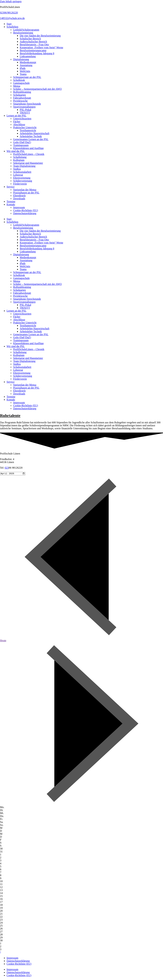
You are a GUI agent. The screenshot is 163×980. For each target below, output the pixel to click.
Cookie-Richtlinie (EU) (26, 210)
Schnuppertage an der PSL (27, 77)
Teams (23, 74)
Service (11, 187)
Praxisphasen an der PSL (26, 193)
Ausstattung (26, 65)
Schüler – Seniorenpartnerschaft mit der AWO (37, 89)
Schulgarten (19, 95)
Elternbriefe (19, 196)
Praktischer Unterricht (25, 127)
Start (9, 24)
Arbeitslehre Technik (31, 136)
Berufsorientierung (23, 33)
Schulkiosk (19, 80)
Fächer (17, 122)
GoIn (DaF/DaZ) (22, 142)
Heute (3, 641)
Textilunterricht (28, 130)
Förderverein (20, 184)
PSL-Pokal (25, 110)
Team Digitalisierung (24, 166)
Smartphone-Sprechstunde (27, 104)
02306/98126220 (9, 13)
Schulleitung (20, 157)
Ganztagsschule (21, 83)
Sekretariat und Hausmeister (28, 163)
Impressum (19, 207)
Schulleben (12, 27)
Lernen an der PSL (16, 116)
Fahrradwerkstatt (22, 98)
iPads (23, 68)
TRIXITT (25, 113)
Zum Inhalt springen (11, 1)
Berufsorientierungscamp (33, 50)
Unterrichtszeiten (22, 119)
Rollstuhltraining (22, 92)
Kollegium (19, 160)
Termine (11, 201)
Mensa (17, 86)
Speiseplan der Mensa (25, 190)
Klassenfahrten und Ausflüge (28, 148)
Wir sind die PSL (16, 151)
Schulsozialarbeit (22, 172)
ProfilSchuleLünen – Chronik (29, 154)
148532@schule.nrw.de (12, 18)
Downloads (19, 199)
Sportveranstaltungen (24, 107)
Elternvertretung (22, 178)
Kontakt (11, 204)
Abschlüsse (19, 124)
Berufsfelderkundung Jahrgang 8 (37, 53)
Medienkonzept (28, 62)
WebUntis (25, 71)
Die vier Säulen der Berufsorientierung (40, 36)
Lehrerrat (18, 175)
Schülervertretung (23, 181)
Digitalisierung (21, 59)
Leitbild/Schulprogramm (26, 30)
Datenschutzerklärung (25, 213)
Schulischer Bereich (30, 39)
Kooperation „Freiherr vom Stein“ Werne (41, 47)
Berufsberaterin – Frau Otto (34, 45)
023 (7, 468)
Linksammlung (28, 56)
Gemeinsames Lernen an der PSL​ (31, 139)
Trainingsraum (21, 145)
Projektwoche (20, 101)
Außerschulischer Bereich (33, 42)
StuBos (17, 169)
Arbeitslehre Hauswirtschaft (35, 133)
